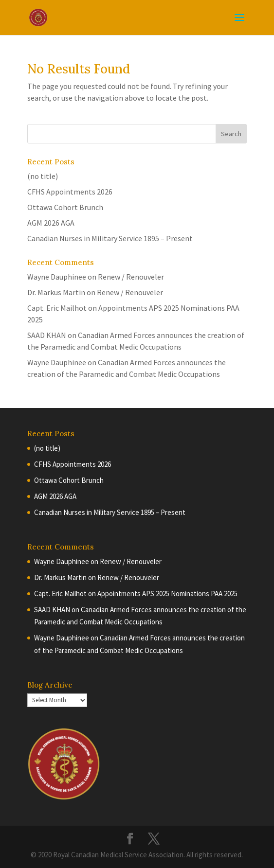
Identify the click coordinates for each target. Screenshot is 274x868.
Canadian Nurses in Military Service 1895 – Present (110, 238)
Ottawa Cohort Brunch (65, 207)
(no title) (43, 176)
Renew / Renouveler (131, 277)
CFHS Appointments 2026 (70, 192)
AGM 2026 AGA (51, 223)
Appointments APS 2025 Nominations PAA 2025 (167, 593)
